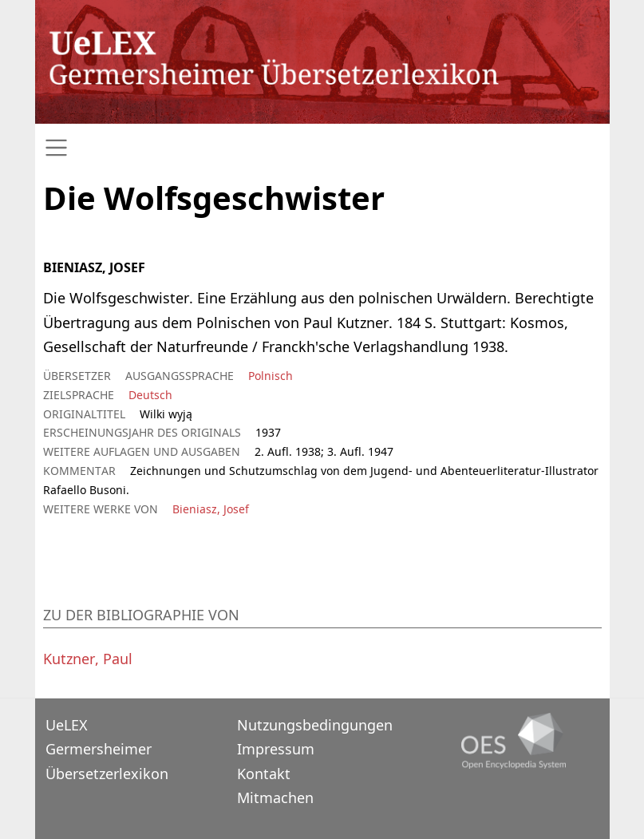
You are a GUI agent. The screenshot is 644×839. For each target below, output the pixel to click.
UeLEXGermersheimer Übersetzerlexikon (107, 749)
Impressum (276, 749)
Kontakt (264, 774)
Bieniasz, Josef (211, 509)
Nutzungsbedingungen (315, 725)
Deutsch (150, 395)
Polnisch (271, 376)
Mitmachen (275, 797)
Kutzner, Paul (88, 659)
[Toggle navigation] (322, 148)
